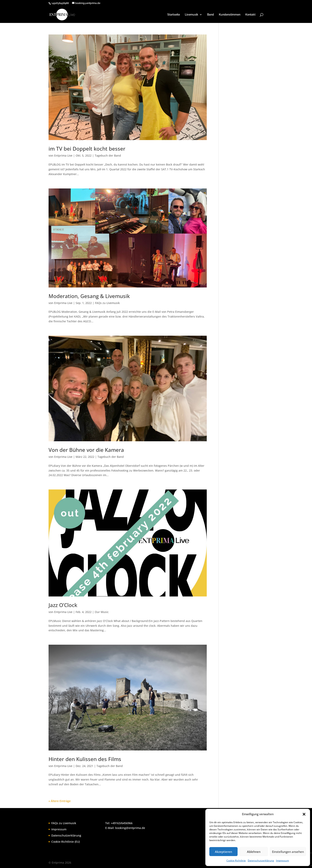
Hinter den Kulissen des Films (85, 759)
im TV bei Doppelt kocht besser (87, 149)
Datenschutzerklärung (261, 861)
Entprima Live (63, 155)
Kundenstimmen (230, 15)
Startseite (174, 15)
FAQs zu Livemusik (107, 303)
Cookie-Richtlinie (236, 861)
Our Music (102, 612)
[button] (304, 814)
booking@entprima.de (130, 828)
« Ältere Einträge (60, 801)
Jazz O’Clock (63, 605)
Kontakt (250, 15)
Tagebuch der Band (108, 155)
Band (211, 15)
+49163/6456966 (122, 823)
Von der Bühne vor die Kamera (86, 450)
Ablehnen (254, 852)
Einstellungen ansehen (288, 852)
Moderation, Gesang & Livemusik (89, 296)
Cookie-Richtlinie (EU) (66, 842)
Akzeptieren (223, 852)
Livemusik (192, 15)
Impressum (282, 861)
